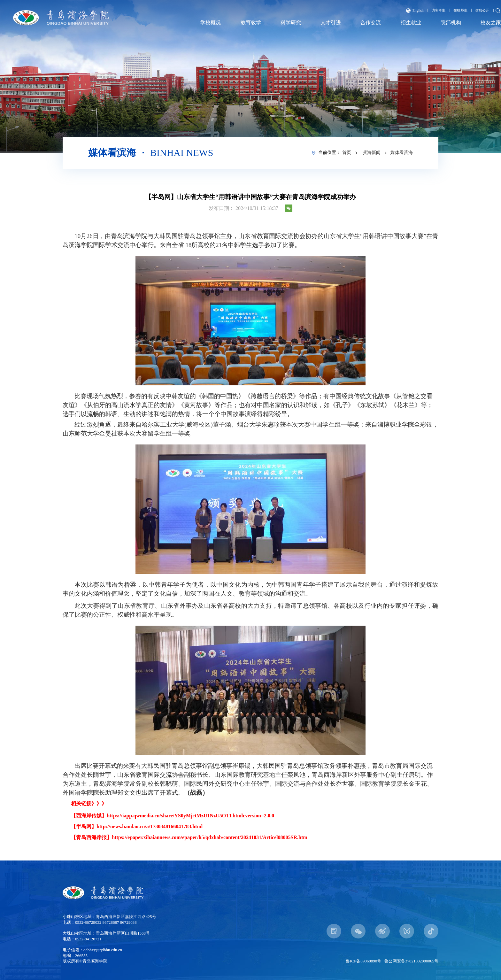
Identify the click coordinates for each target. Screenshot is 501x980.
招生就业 (398, 23)
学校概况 (197, 23)
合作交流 (358, 23)
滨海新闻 (372, 153)
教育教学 (238, 23)
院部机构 (438, 23)
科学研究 (278, 23)
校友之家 (478, 23)
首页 (347, 153)
